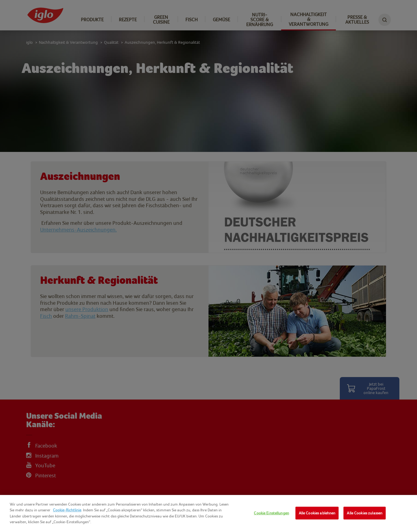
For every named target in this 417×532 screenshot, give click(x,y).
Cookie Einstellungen (271, 513)
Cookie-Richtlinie (67, 510)
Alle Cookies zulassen (365, 513)
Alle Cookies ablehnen (317, 513)
